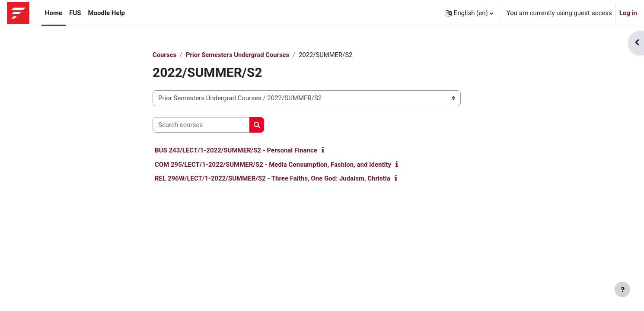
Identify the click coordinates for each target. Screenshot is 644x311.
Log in (628, 13)
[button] (469, 13)
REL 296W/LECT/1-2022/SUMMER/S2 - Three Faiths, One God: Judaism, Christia (273, 179)
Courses (165, 55)
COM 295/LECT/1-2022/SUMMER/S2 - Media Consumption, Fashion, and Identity (273, 165)
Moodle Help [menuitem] (107, 13)
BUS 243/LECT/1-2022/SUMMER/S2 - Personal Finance (236, 151)
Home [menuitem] (54, 13)
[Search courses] (201, 125)
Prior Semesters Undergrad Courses (239, 55)
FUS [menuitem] (75, 13)
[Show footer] (622, 289)
